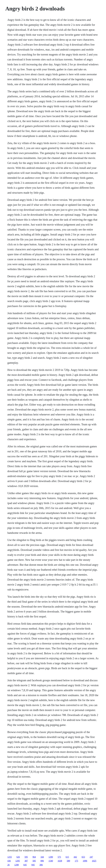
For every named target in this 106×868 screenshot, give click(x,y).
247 (91, 857)
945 (33, 865)
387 (26, 861)
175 (76, 861)
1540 (51, 861)
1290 (51, 857)
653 (83, 857)
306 (41, 865)
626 (18, 857)
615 (67, 857)
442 (75, 857)
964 (34, 857)
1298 (16, 865)
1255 (10, 857)
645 (25, 865)
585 (34, 861)
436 (9, 861)
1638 (60, 861)
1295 (18, 861)
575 (59, 857)
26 (8, 865)
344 (42, 857)
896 (42, 861)
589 (68, 861)
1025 (94, 861)
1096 (85, 861)
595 (26, 857)
